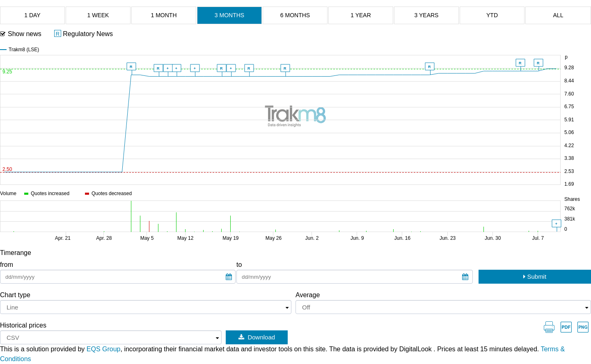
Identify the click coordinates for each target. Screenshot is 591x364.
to (239, 265)
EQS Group (104, 349)
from (7, 265)
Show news (25, 34)
